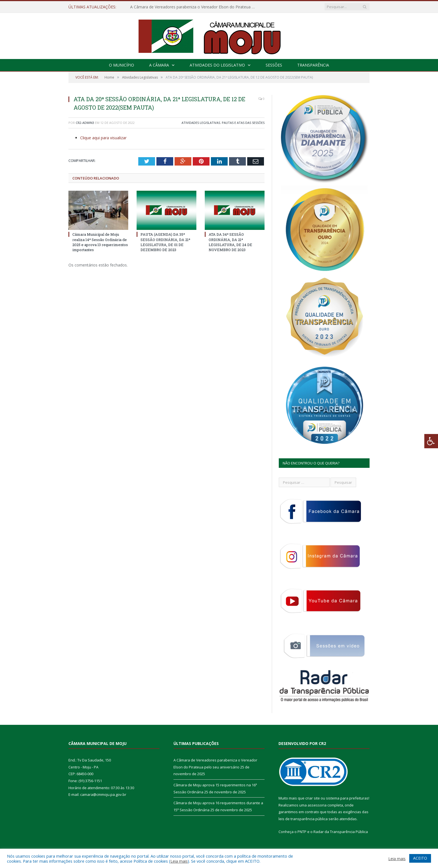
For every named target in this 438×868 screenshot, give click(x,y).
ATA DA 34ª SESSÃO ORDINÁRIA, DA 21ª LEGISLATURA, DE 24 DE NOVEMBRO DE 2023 (230, 242)
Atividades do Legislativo (217, 65)
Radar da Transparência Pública (341, 832)
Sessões (274, 65)
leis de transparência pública (303, 819)
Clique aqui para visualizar (103, 138)
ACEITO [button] (420, 858)
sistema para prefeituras (347, 798)
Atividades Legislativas (201, 123)
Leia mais (179, 861)
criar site (313, 798)
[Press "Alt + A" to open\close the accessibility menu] (431, 441)
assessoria (317, 805)
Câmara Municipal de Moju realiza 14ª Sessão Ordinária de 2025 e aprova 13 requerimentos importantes (100, 242)
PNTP (302, 832)
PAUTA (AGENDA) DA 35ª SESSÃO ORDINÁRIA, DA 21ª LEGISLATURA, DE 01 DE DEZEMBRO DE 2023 (165, 242)
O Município (122, 65)
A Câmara (159, 65)
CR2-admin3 (85, 123)
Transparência (313, 65)
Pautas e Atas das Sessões (243, 123)
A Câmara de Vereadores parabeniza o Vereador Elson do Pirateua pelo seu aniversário (194, 7)
